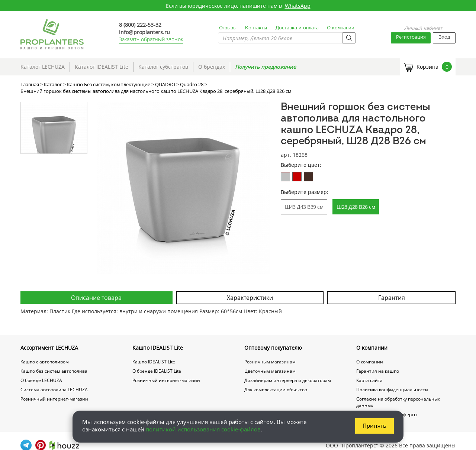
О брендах (212, 67)
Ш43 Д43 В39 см (304, 207)
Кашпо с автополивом (45, 362)
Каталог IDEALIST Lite (102, 67)
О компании (341, 28)
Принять (374, 425)
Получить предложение (266, 67)
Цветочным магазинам (270, 371)
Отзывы (228, 28)
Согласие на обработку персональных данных (398, 402)
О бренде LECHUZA (41, 380)
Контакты (256, 28)
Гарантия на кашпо (378, 371)
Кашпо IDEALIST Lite (158, 348)
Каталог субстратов (163, 67)
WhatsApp (298, 6)
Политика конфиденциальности (392, 390)
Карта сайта (369, 380)
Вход (444, 37)
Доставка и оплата (297, 28)
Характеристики (250, 298)
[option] (184, 188)
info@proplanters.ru (144, 32)
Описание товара (96, 298)
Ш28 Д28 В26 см (356, 207)
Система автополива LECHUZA (54, 390)
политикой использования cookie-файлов (203, 429)
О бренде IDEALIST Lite (157, 371)
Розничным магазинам (270, 362)
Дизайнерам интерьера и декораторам (288, 380)
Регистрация (411, 37)
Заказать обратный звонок (151, 39)
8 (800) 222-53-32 (140, 25)
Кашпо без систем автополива (54, 371)
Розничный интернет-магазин (54, 399)
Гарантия (392, 298)
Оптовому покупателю (273, 348)
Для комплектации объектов (276, 390)
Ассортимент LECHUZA (49, 348)
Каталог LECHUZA (43, 67)
